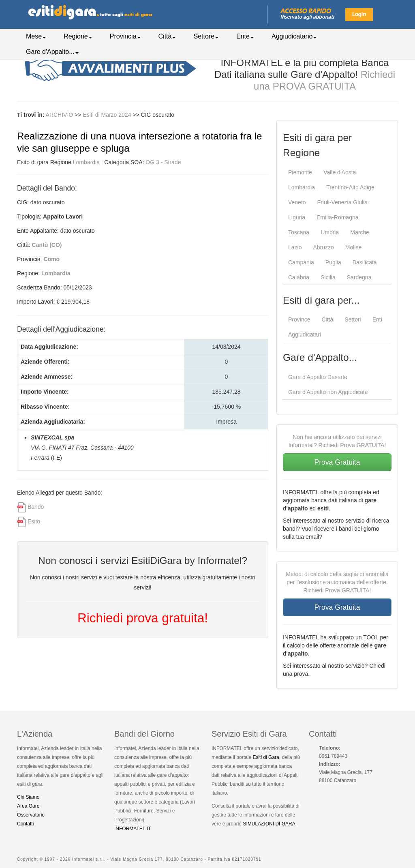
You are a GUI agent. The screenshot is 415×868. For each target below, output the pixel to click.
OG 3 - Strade (163, 162)
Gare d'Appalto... (52, 52)
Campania (301, 262)
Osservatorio (31, 815)
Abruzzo (323, 247)
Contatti (25, 824)
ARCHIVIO (60, 115)
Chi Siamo (28, 797)
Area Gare (28, 806)
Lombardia (86, 162)
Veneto (297, 202)
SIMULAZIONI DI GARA (269, 824)
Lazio (295, 247)
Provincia (125, 36)
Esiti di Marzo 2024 (108, 115)
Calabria (299, 277)
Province (299, 319)
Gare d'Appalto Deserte (318, 377)
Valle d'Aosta (340, 172)
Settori (353, 319)
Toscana (299, 232)
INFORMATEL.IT (133, 829)
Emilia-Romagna (337, 217)
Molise (353, 247)
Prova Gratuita (337, 462)
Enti (377, 319)
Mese (36, 36)
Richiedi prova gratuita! (143, 618)
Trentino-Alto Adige (350, 187)
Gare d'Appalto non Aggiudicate (328, 392)
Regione (78, 36)
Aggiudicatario (294, 36)
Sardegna (359, 277)
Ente (245, 36)
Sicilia (328, 277)
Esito (34, 521)
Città (167, 36)
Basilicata (365, 262)
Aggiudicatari (305, 334)
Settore (206, 36)
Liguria (297, 217)
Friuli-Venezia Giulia (343, 202)
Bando (36, 507)
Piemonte (300, 172)
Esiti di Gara (266, 757)
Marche (360, 232)
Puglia (333, 262)
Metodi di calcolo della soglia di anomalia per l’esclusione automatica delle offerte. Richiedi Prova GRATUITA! (337, 582)
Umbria (330, 232)
